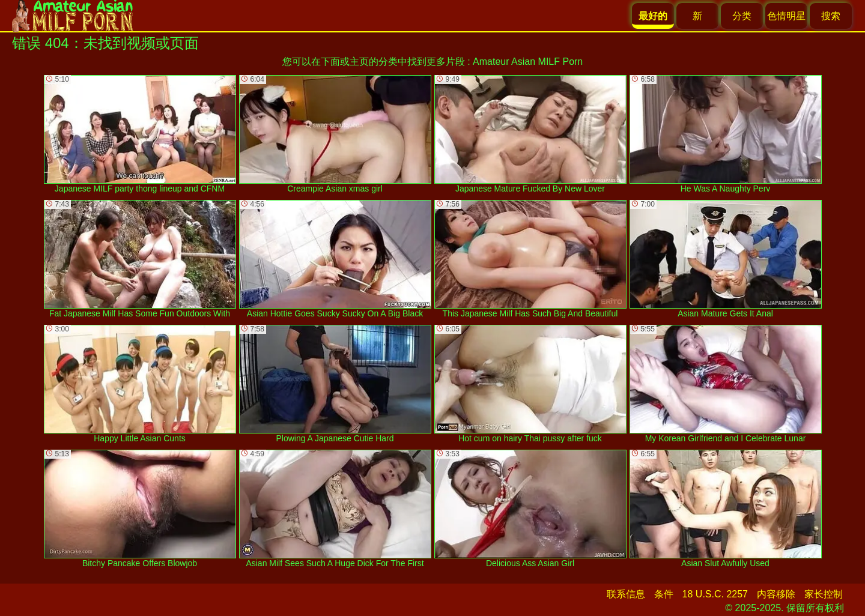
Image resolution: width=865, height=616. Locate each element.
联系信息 (626, 594)
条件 (664, 594)
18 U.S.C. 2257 (715, 594)
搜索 (831, 16)
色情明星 (786, 16)
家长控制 (824, 594)
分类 (742, 16)
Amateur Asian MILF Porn (528, 62)
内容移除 (776, 594)
